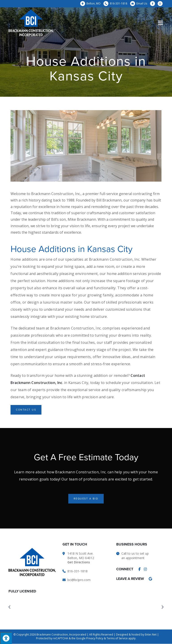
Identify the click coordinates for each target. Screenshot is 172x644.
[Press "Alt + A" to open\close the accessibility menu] (6, 638)
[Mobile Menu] (161, 23)
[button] (26, 410)
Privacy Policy (95, 638)
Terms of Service (117, 638)
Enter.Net (151, 635)
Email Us (142, 3)
